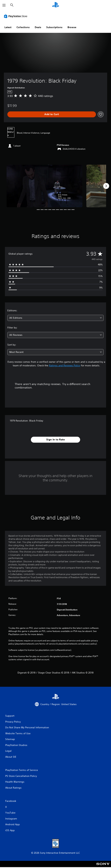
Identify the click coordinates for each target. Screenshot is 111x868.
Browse (72, 27)
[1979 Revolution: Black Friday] (44, 186)
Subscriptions (54, 27)
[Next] (106, 186)
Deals (38, 27)
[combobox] (55, 318)
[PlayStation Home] (56, 5)
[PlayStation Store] (16, 16)
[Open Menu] (4, 5)
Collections (23, 27)
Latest (8, 27)
